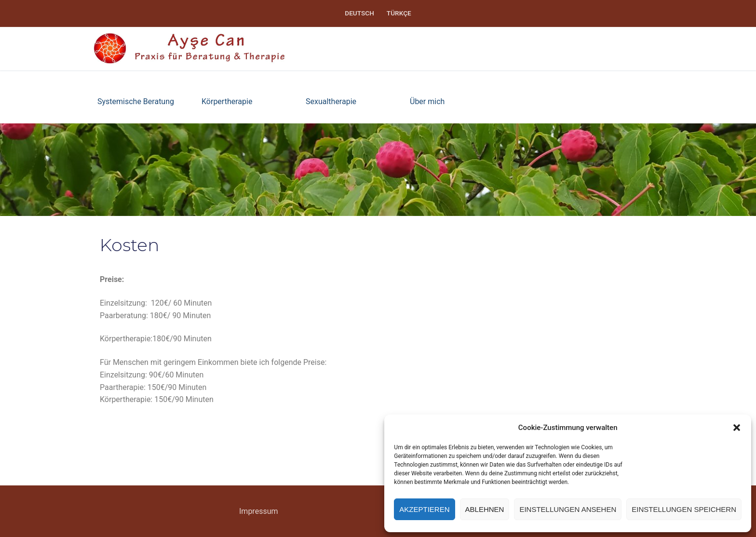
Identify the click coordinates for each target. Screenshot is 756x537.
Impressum (259, 511)
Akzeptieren (424, 509)
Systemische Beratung (136, 101)
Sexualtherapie (331, 101)
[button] (737, 428)
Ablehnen (485, 509)
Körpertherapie (227, 101)
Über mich (427, 101)
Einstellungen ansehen (568, 509)
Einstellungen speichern (684, 509)
